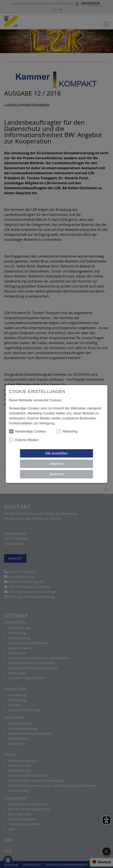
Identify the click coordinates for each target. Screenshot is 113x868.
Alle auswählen (56, 453)
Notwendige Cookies (27, 431)
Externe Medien (24, 440)
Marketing (67, 431)
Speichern (56, 474)
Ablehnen (56, 464)
